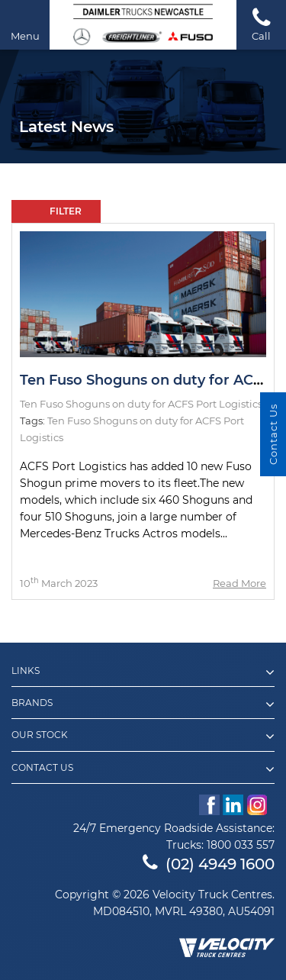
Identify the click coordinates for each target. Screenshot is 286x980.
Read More (239, 583)
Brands (143, 704)
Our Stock (143, 737)
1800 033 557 (241, 845)
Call (261, 24)
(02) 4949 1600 (209, 864)
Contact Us (143, 769)
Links (143, 672)
